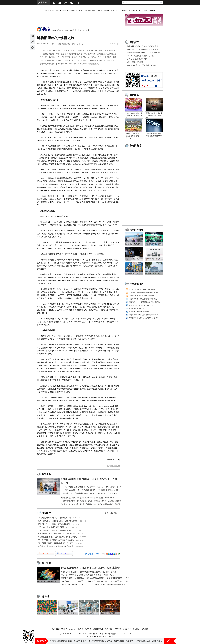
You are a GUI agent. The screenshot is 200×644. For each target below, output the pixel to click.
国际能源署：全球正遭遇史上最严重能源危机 (144, 302)
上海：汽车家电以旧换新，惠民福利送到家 (55, 530)
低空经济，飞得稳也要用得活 (139, 312)
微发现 (135, 10)
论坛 (146, 10)
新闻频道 (60, 30)
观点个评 (81, 30)
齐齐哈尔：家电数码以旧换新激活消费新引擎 (56, 546)
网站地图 (88, 629)
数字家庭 (79, 10)
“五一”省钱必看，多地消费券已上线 (140, 56)
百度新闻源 (127, 629)
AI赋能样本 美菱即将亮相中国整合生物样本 (144, 293)
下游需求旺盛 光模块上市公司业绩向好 (142, 296)
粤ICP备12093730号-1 (106, 636)
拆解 (115, 513)
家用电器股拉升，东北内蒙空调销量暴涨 (54, 524)
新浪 (102, 629)
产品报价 (64, 629)
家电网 (44, 2)
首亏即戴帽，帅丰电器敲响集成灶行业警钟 (143, 315)
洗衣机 (106, 10)
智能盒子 (87, 10)
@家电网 (152, 10)
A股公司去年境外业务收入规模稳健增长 (108, 641)
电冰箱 (100, 10)
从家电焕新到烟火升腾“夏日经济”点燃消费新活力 (57, 521)
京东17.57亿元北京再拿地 (138, 308)
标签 (141, 10)
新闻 (51, 10)
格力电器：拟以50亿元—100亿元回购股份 (143, 46)
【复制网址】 (89, 554)
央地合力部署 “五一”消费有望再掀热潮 (141, 65)
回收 (111, 513)
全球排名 (118, 629)
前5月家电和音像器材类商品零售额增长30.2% (56, 540)
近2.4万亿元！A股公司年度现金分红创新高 (68, 641)
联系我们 (145, 629)
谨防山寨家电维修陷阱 (135, 62)
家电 (107, 513)
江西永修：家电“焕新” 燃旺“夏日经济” (53, 527)
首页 (46, 10)
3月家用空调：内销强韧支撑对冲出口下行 (143, 305)
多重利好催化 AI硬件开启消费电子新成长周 (144, 318)
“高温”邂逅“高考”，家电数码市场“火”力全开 (55, 543)
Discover (63, 10)
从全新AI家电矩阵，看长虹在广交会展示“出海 (133, 136)
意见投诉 (136, 629)
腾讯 (106, 629)
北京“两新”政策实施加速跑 (137, 59)
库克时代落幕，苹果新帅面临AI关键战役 (143, 299)
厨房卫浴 (114, 10)
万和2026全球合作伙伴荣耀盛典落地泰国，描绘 (134, 116)
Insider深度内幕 (71, 30)
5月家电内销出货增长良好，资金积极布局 (54, 518)
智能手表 (71, 10)
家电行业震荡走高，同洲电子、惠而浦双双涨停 (57, 534)
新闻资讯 (55, 629)
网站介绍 (80, 629)
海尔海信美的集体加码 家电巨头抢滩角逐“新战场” (58, 537)
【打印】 (97, 554)
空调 (94, 10)
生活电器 (122, 10)
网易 (111, 629)
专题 (129, 10)
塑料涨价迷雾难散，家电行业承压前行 (142, 289)
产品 (56, 10)
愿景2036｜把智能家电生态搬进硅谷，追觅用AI (154, 116)
